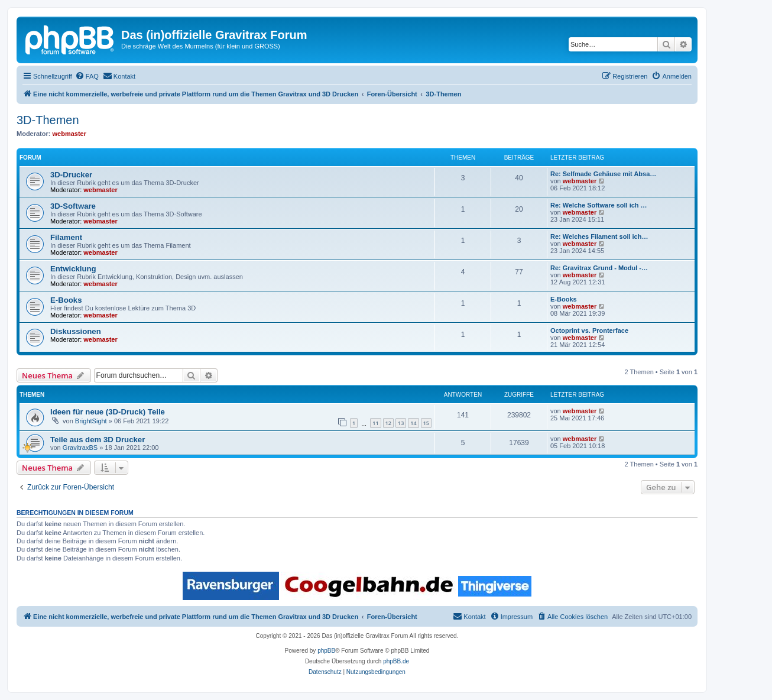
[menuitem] (87, 76)
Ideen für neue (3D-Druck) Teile (108, 412)
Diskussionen (76, 331)
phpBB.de (396, 661)
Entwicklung (73, 269)
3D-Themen (48, 120)
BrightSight (91, 421)
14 (413, 423)
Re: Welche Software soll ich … (599, 205)
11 (375, 423)
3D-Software (73, 206)
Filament (66, 237)
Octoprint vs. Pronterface (589, 330)
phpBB (326, 651)
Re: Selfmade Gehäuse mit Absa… (603, 174)
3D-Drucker (71, 175)
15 (426, 423)
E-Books (66, 300)
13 (401, 423)
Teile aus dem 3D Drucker (98, 440)
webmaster (69, 134)
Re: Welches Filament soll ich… (599, 236)
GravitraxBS (80, 448)
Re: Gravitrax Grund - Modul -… (599, 268)
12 (388, 423)
